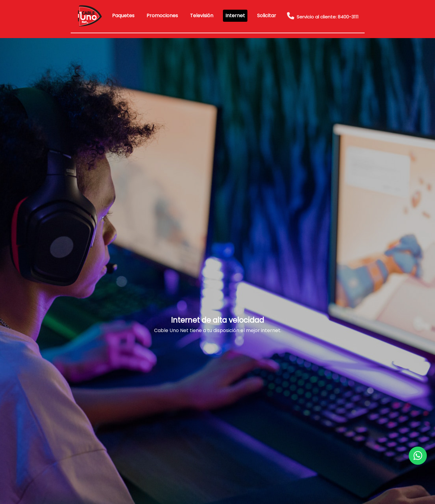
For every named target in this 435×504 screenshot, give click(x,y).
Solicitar (267, 16)
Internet (235, 16)
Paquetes (123, 16)
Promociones (162, 16)
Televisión (202, 16)
